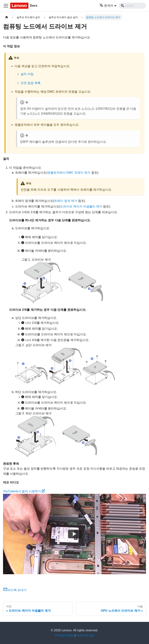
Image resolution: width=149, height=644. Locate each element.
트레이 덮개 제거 (66, 201)
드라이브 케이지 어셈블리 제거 (81, 206)
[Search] (132, 6)
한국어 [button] (106, 6)
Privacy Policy (64, 635)
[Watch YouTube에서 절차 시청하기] (75, 534)
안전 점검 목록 (31, 83)
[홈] (7, 17)
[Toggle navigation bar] (6, 6)
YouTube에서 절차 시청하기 (24, 491)
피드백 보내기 (15, 590)
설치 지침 (27, 74)
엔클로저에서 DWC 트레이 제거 (69, 173)
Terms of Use (85, 635)
